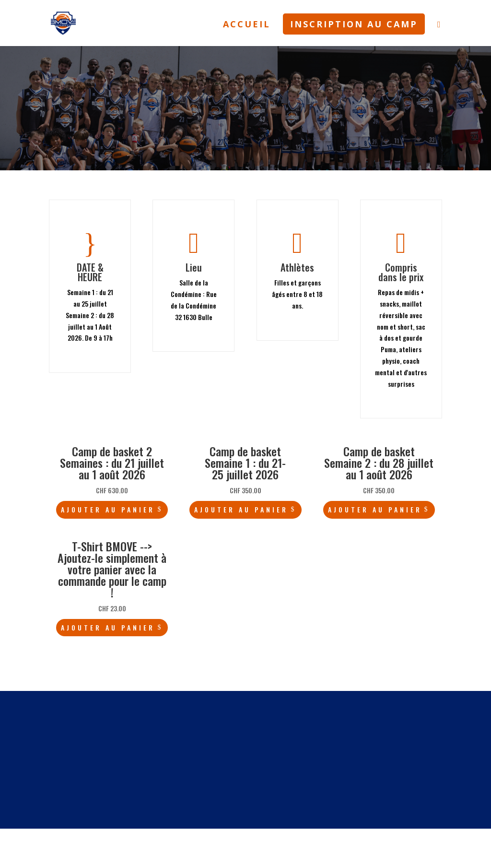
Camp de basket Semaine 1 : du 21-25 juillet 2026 (245, 463)
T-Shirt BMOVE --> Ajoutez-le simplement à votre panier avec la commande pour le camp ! (112, 569)
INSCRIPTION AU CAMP (354, 24)
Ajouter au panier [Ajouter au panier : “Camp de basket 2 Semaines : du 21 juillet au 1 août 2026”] (108, 509)
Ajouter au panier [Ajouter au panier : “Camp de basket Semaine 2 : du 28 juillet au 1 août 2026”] (375, 509)
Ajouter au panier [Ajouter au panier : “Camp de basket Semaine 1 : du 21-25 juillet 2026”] (241, 509)
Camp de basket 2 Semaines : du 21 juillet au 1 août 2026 (112, 463)
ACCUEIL (247, 25)
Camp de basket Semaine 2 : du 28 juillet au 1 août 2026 (379, 463)
